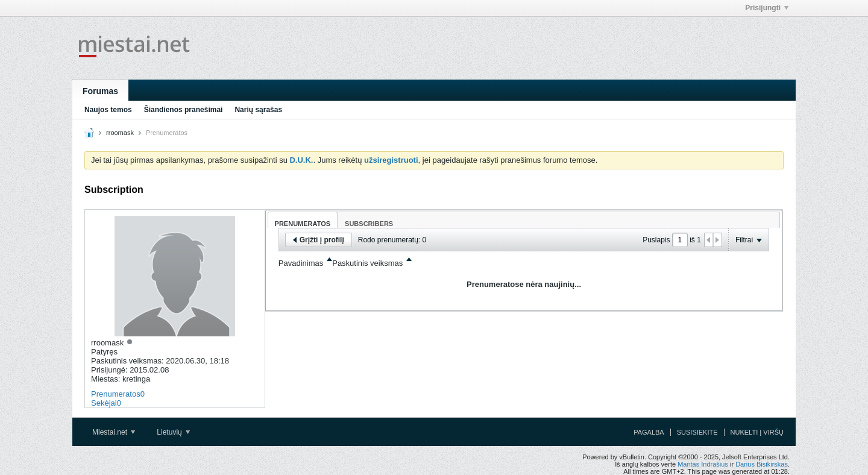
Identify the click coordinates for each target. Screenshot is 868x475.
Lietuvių (173, 432)
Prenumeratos (116, 394)
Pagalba (649, 432)
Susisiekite (697, 432)
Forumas (100, 91)
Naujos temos (108, 110)
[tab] (303, 220)
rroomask (120, 133)
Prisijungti (767, 8)
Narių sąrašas (258, 110)
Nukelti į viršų (757, 432)
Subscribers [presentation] (369, 224)
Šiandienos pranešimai (184, 110)
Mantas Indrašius (703, 464)
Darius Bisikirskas (762, 464)
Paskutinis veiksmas (367, 263)
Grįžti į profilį (319, 240)
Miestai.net (114, 432)
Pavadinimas (301, 263)
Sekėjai (104, 403)
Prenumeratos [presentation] (303, 224)
